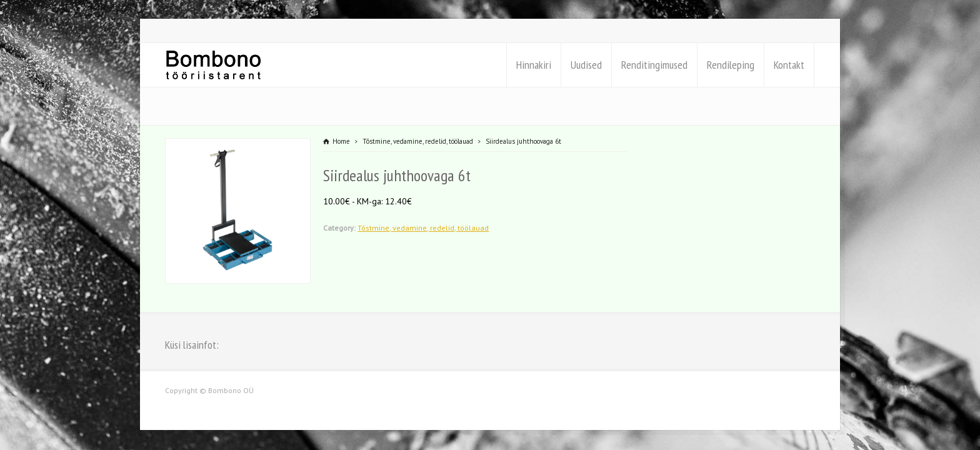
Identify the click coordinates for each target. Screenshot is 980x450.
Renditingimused (654, 65)
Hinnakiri (534, 65)
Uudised (586, 65)
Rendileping (731, 65)
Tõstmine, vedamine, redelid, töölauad (423, 228)
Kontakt (789, 65)
